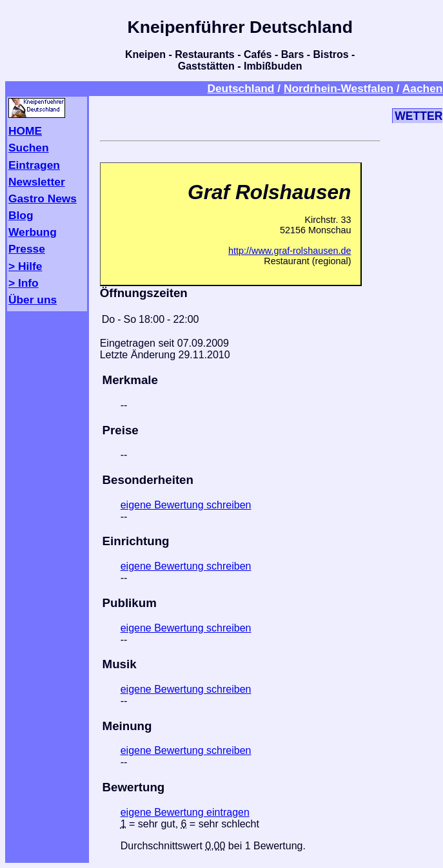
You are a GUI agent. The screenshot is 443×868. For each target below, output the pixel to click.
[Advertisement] (240, 116)
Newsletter (37, 182)
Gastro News (43, 198)
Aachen (423, 88)
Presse (27, 249)
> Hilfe (25, 266)
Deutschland (241, 88)
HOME (25, 131)
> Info (24, 283)
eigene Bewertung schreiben (186, 505)
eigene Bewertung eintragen (185, 812)
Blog (21, 215)
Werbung (33, 232)
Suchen (29, 148)
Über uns (33, 300)
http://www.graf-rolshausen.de (290, 251)
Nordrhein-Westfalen (339, 88)
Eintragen (34, 165)
